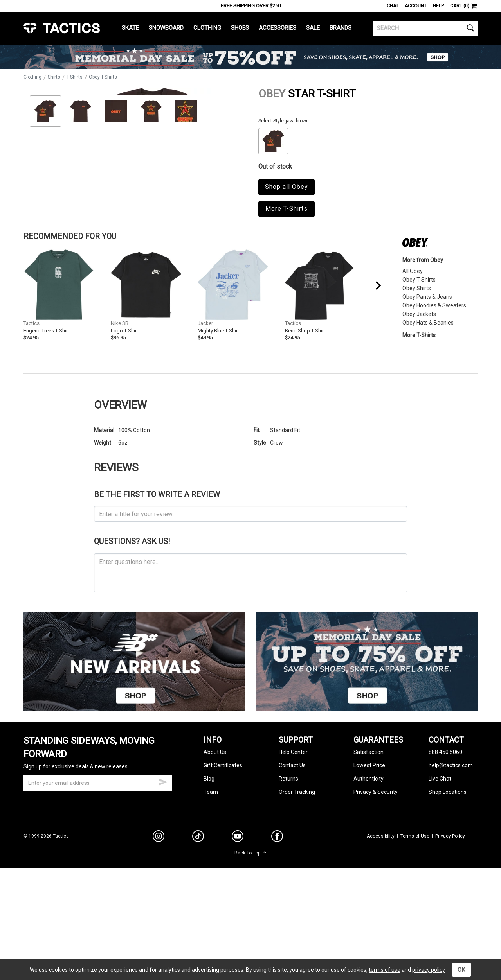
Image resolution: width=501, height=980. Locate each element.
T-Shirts (75, 77)
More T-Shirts (287, 209)
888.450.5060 (445, 843)
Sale (313, 28)
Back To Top (251, 944)
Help (438, 6)
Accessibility (381, 927)
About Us (215, 843)
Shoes (240, 28)
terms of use (385, 970)
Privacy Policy (450, 927)
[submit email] (163, 872)
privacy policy (428, 970)
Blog (209, 870)
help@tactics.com (451, 856)
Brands (341, 28)
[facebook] (277, 929)
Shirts (54, 77)
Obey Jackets (419, 405)
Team (211, 883)
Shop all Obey (287, 187)
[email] (98, 874)
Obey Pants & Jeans (427, 388)
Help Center (293, 843)
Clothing (207, 28)
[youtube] (238, 929)
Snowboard (166, 28)
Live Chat (440, 870)
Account (416, 6)
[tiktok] (198, 928)
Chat (393, 6)
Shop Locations (448, 883)
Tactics (62, 28)
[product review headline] (250, 605)
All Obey (413, 362)
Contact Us (292, 856)
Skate (130, 28)
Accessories (278, 28)
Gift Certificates (223, 856)
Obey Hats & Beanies (428, 413)
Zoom (36, 254)
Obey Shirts (417, 379)
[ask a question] (250, 664)
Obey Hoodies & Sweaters (434, 396)
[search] (425, 28)
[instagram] (159, 928)
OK (461, 970)
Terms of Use (415, 927)
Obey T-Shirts (103, 77)
